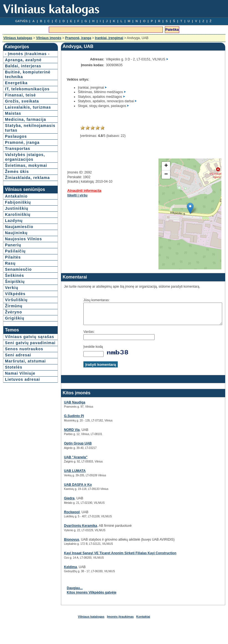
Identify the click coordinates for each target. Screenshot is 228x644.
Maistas (13, 132)
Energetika (16, 92)
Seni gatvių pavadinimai (18, 397)
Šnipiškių (15, 329)
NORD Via (58, 434)
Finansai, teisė (20, 109)
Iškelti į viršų (64, 195)
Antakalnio (16, 243)
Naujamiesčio (19, 274)
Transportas (18, 177)
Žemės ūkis (17, 209)
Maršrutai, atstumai (16, 420)
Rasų (10, 310)
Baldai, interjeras (23, 71)
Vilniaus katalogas (18, 38)
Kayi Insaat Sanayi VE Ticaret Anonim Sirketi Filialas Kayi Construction (106, 557)
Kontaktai (143, 621)
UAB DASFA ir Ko (64, 489)
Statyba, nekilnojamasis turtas (21, 154)
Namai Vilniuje (20, 435)
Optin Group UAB (64, 448)
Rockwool (58, 516)
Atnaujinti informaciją (71, 191)
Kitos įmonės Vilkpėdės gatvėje (78, 597)
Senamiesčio (18, 316)
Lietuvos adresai (23, 441)
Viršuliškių (16, 347)
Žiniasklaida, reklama (18, 218)
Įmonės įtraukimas (120, 621)
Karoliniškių (18, 262)
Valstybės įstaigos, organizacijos (19, 188)
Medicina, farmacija (15, 141)
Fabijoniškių (18, 249)
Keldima (57, 571)
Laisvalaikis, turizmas (18, 124)
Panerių (13, 292)
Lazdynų (14, 268)
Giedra (55, 502)
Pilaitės (13, 304)
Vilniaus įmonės (49, 38)
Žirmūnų (14, 353)
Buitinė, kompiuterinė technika (19, 81)
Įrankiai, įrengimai (109, 38)
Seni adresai (18, 412)
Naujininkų (16, 280)
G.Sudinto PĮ (60, 420)
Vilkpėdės (15, 341)
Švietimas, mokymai (16, 201)
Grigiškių (15, 365)
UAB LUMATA (61, 475)
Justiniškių (17, 255)
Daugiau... (61, 592)
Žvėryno (13, 359)
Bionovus (58, 544)
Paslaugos (16, 165)
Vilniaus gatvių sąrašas (21, 386)
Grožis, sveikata (22, 115)
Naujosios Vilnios (23, 286)
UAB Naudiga (61, 407)
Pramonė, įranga (78, 38)
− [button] (152, 175)
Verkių (12, 335)
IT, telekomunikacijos (24, 101)
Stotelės (14, 428)
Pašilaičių (15, 298)
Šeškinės (15, 323)
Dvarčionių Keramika (67, 530)
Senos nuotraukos (24, 405)
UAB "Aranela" (62, 461)
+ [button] (152, 166)
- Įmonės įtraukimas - (18, 56)
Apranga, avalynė (23, 65)
